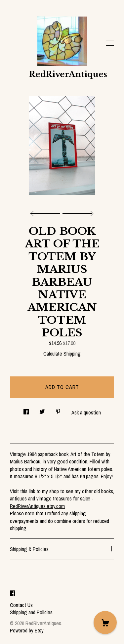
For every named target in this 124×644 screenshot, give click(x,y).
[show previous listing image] (47, 212)
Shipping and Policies (31, 612)
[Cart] (105, 623)
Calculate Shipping (62, 354)
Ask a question (86, 412)
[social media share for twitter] (42, 410)
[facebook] (13, 594)
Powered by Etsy (27, 630)
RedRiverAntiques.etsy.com (37, 506)
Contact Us (21, 605)
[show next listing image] (77, 212)
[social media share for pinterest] (58, 410)
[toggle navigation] (110, 43)
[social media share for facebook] (26, 410)
